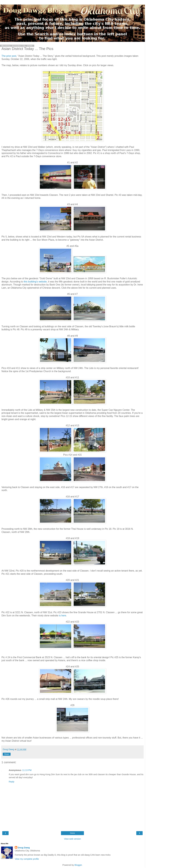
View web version (72, 839)
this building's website (35, 282)
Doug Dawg (24, 848)
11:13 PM (27, 770)
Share (7, 754)
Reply (12, 782)
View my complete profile (27, 859)
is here (63, 616)
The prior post (9, 56)
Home (72, 833)
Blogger (78, 865)
